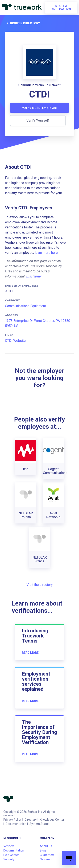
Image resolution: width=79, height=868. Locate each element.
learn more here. (47, 253)
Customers (47, 855)
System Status (39, 824)
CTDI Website (15, 341)
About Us (46, 846)
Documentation (16, 824)
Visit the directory (40, 585)
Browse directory (22, 23)
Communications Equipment (25, 306)
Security (9, 859)
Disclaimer (34, 276)
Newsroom (47, 859)
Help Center (11, 855)
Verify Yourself (38, 121)
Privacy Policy (12, 820)
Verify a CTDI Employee (39, 108)
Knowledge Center (52, 820)
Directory (31, 820)
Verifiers (9, 846)
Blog (43, 850)
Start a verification (61, 7)
